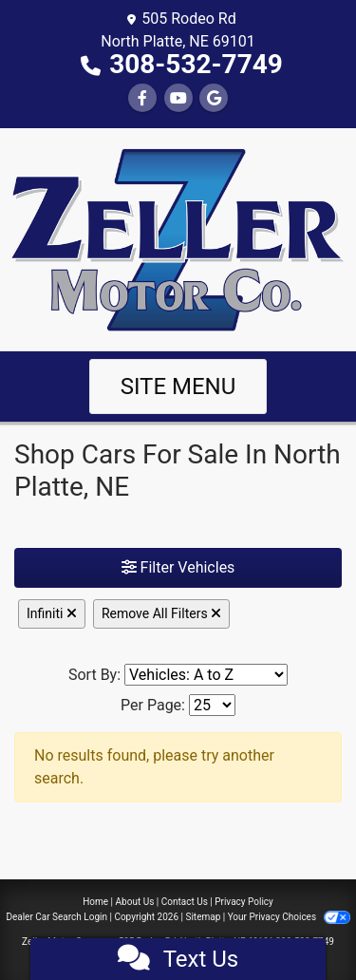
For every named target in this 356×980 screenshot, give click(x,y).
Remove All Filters (161, 613)
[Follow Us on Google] (214, 98)
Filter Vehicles (178, 567)
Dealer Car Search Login (56, 917)
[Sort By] (206, 675)
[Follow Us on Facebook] (142, 98)
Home (95, 902)
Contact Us (185, 902)
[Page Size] (212, 705)
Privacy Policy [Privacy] (244, 902)
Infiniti (52, 613)
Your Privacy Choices (289, 917)
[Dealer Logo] (178, 238)
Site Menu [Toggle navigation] (178, 386)
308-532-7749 (196, 64)
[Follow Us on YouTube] (178, 98)
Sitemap (203, 917)
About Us (135, 902)
